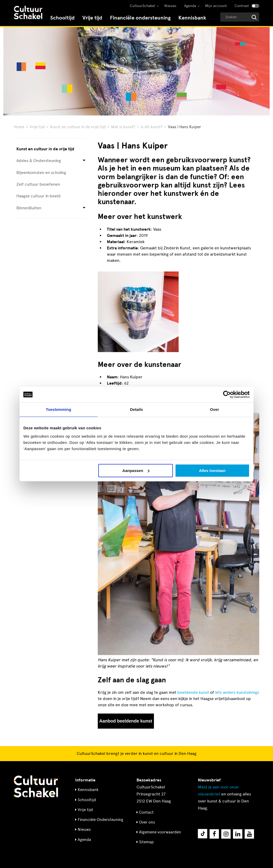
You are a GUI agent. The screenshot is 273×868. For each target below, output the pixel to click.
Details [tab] (136, 409)
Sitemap (146, 842)
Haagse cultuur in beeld (38, 196)
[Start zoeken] (254, 17)
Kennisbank (192, 18)
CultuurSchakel (142, 6)
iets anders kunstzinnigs (237, 692)
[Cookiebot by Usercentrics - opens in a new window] (227, 394)
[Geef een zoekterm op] (240, 17)
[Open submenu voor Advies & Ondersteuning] (84, 161)
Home (19, 127)
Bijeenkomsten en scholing (41, 173)
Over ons (147, 822)
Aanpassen (136, 471)
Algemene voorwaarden (160, 832)
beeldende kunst (193, 692)
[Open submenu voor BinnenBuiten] (84, 208)
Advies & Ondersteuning (39, 161)
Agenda (190, 6)
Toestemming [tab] (58, 409)
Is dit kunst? (152, 127)
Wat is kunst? (123, 127)
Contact (146, 812)
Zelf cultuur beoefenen (38, 184)
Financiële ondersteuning (140, 18)
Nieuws (170, 6)
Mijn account (216, 6)
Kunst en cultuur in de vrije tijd (78, 127)
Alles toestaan (212, 471)
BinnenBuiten (29, 208)
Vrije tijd (92, 18)
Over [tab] (215, 409)
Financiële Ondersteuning (100, 820)
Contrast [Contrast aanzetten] (242, 6)
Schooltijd (62, 18)
